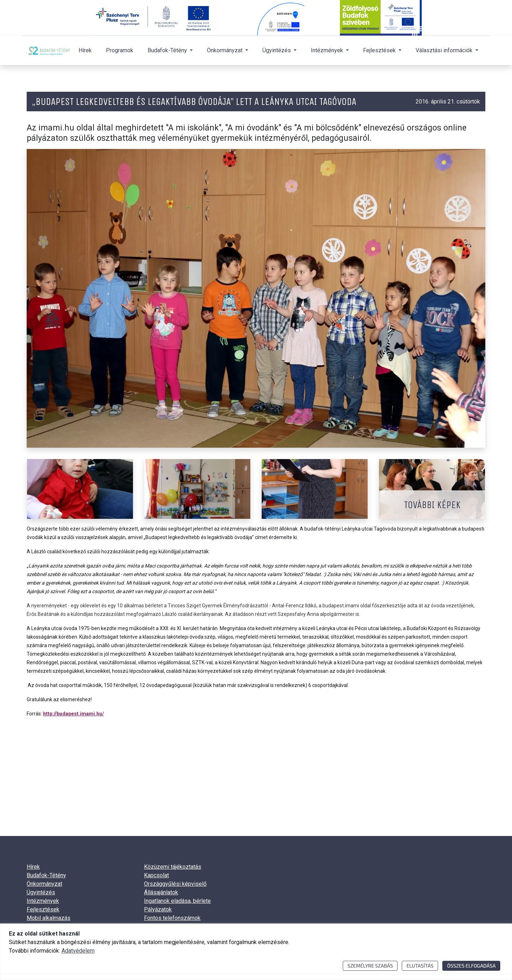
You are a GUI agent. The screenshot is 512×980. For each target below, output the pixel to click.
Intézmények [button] (328, 50)
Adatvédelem (78, 951)
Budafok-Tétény (46, 875)
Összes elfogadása (471, 966)
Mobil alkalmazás (49, 918)
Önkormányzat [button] (225, 50)
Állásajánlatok (161, 892)
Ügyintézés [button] (277, 50)
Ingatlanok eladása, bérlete (177, 901)
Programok (120, 50)
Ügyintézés (41, 892)
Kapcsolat (156, 875)
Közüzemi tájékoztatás (173, 867)
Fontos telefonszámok (172, 918)
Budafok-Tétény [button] (168, 50)
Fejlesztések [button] (380, 50)
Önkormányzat (44, 884)
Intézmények (43, 901)
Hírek (85, 50)
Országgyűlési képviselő (175, 884)
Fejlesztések (43, 909)
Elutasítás (420, 966)
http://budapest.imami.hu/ (73, 714)
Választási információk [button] (445, 50)
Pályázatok (158, 909)
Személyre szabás (370, 966)
